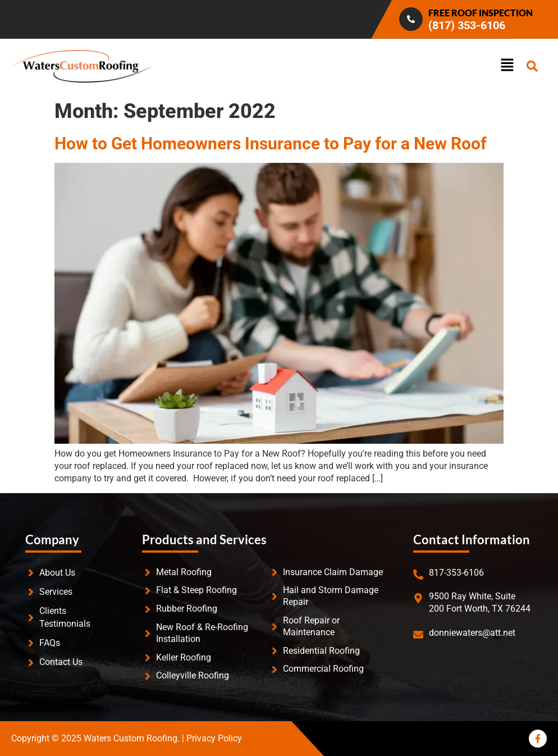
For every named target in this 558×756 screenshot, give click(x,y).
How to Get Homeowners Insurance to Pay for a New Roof (271, 144)
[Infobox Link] (413, 19)
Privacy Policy (214, 738)
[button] (437, 66)
